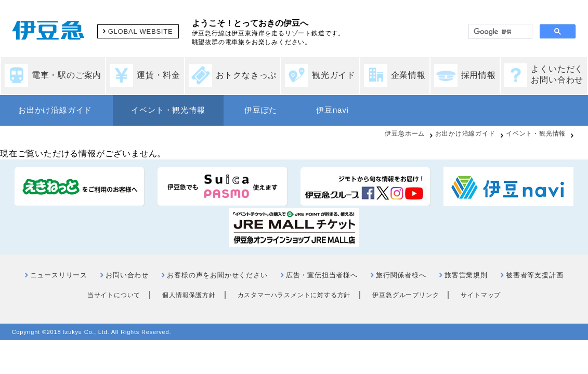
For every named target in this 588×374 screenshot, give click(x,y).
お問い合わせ (127, 275)
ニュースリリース (59, 275)
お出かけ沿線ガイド (55, 110)
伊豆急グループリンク (406, 295)
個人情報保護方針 (189, 295)
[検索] (499, 32)
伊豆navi (332, 110)
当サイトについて (114, 295)
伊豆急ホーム (405, 133)
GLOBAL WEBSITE (141, 31)
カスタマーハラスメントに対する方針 (294, 295)
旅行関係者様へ (401, 275)
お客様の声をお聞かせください (217, 275)
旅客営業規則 (466, 275)
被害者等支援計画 (534, 275)
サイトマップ (481, 295)
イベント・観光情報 (168, 110)
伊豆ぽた (261, 110)
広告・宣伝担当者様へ (322, 275)
